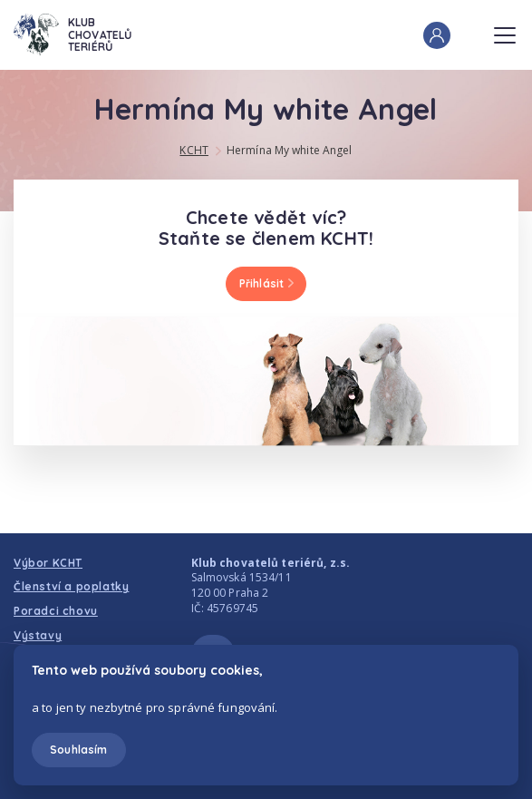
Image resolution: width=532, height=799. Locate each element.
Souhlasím (78, 750)
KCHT (193, 150)
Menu (505, 30)
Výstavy (38, 635)
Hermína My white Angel (290, 150)
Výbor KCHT (48, 563)
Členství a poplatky (71, 586)
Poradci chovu (56, 611)
